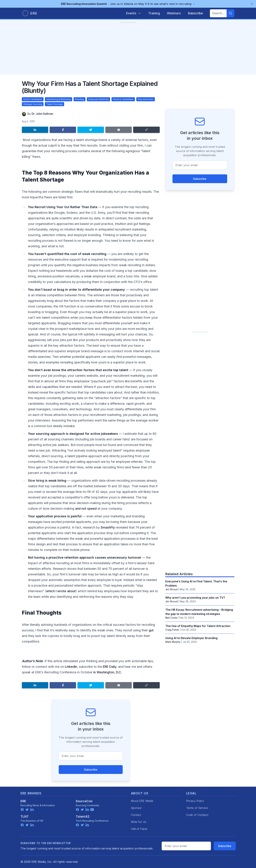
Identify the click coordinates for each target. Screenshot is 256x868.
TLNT (25, 816)
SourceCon (84, 801)
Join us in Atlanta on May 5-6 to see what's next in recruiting (128, 4)
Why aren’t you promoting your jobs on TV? (195, 598)
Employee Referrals (98, 99)
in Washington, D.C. (108, 672)
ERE (23, 801)
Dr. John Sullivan (42, 114)
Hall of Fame (139, 829)
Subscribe (91, 770)
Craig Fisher (172, 630)
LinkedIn (71, 667)
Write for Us (139, 822)
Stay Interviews (146, 99)
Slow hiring (36, 481)
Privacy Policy (195, 801)
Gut (67, 207)
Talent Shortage (55, 104)
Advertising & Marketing (59, 99)
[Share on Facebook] (63, 130)
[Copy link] (146, 130)
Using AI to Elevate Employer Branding (191, 638)
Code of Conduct (197, 815)
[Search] (230, 13)
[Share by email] (119, 130)
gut (151, 630)
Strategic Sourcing (33, 104)
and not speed (86, 509)
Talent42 (83, 816)
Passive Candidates (123, 99)
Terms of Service (197, 808)
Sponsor (136, 808)
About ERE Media (142, 801)
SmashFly (108, 527)
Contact (136, 815)
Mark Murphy (173, 642)
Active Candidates (33, 99)
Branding (80, 99)
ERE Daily (110, 667)
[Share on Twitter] (91, 130)
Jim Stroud (171, 589)
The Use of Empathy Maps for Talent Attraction (198, 626)
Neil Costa (171, 618)
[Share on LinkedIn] (35, 130)
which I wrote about (61, 591)
